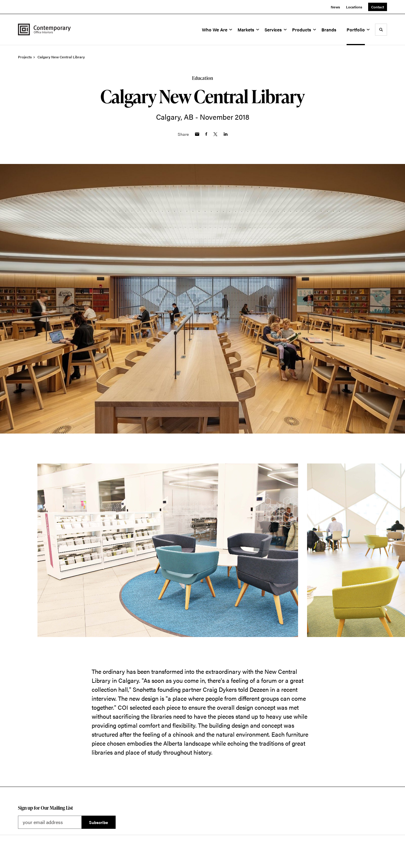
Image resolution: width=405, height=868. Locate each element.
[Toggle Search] (381, 30)
